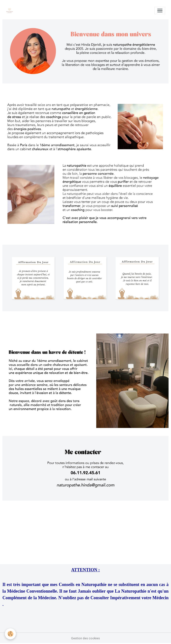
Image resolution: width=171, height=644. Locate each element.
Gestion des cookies (85, 638)
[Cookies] (10, 634)
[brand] (10, 11)
